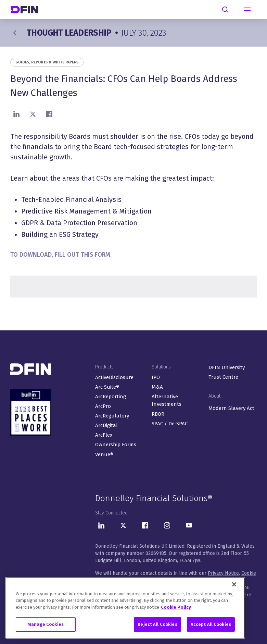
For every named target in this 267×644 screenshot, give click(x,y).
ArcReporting (111, 397)
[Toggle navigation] (247, 10)
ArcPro (103, 406)
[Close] (234, 584)
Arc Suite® (107, 387)
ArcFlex (104, 435)
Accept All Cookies (211, 624)
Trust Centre (223, 377)
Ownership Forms (116, 445)
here (246, 595)
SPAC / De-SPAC (170, 424)
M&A (157, 387)
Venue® (104, 454)
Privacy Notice (223, 573)
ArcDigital (106, 425)
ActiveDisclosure (114, 377)
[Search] (225, 10)
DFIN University (227, 367)
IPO (156, 377)
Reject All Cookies (157, 624)
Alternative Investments (167, 400)
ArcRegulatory (112, 416)
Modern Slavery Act (231, 408)
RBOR (158, 414)
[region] (125, 608)
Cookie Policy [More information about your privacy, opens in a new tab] (176, 607)
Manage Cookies (46, 624)
